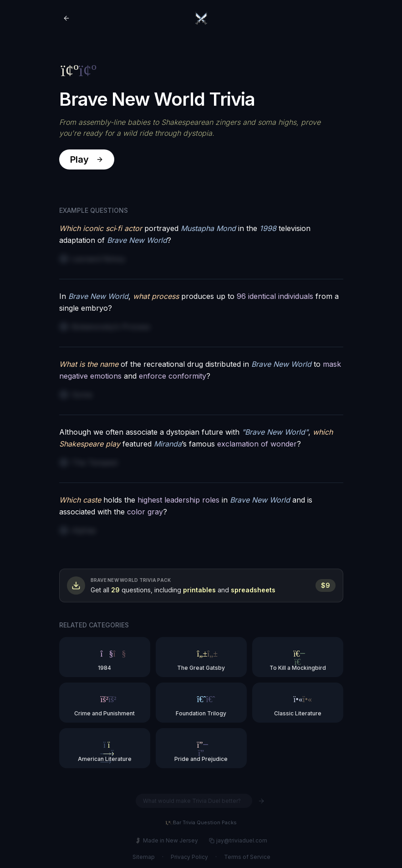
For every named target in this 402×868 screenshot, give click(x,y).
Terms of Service (247, 857)
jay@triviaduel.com (238, 840)
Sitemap (143, 857)
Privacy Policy (189, 857)
